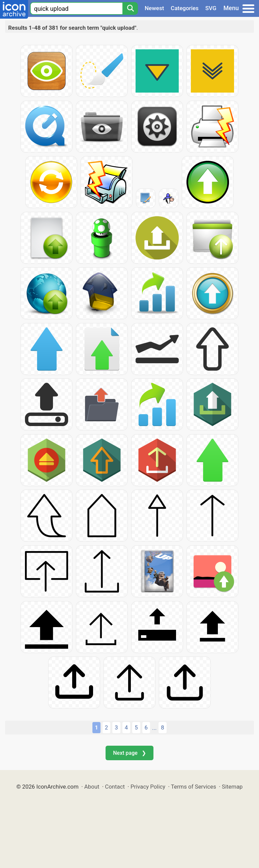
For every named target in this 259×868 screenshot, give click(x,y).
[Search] (130, 8)
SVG (211, 8)
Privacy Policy (148, 787)
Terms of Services (194, 787)
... (154, 728)
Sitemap (232, 787)
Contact (115, 787)
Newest (154, 8)
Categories (185, 8)
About (92, 787)
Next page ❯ (129, 753)
